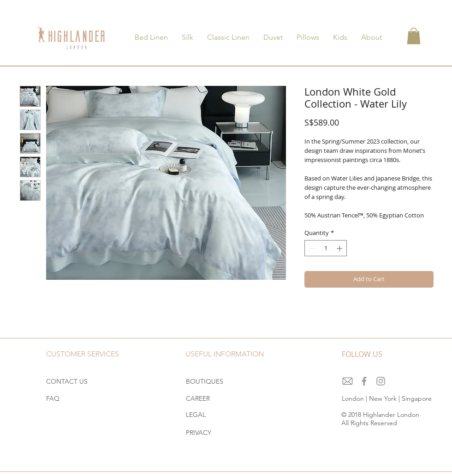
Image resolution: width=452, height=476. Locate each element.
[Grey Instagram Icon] (381, 381)
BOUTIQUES (205, 381)
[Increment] (340, 248)
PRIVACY (199, 433)
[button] (414, 36)
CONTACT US (67, 381)
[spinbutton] (326, 248)
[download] (348, 381)
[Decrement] (311, 248)
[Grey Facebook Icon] (364, 381)
